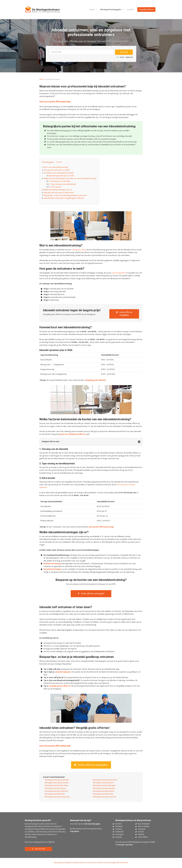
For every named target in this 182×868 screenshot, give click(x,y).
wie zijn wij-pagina (93, 825)
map (74, 863)
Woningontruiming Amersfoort (105, 781)
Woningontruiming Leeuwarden (57, 798)
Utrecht (141, 833)
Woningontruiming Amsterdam (57, 781)
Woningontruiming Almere (103, 783)
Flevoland (119, 827)
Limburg (119, 838)
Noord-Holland (144, 827)
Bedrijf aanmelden (121, 863)
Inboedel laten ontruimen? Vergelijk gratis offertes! (64, 198)
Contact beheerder (93, 863)
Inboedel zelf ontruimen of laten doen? (59, 192)
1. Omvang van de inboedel (59, 181)
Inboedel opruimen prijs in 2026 (61, 175)
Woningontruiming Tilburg (55, 789)
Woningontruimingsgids (111, 10)
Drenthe (119, 825)
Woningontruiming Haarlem (104, 789)
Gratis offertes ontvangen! (91, 594)
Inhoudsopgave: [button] (48, 162)
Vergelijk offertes (146, 10)
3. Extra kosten (55, 187)
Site (71, 863)
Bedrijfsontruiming (52, 564)
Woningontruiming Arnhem (103, 792)
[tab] (91, 442)
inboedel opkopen (63, 672)
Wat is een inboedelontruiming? (56, 167)
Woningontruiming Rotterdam (57, 783)
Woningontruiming (61, 863)
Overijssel (142, 830)
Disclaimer (80, 863)
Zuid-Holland (143, 838)
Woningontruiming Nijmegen (104, 786)
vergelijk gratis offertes (60, 686)
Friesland (119, 830)
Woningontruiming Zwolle (103, 795)
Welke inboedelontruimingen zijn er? (58, 190)
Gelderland (119, 833)
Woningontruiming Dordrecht (105, 798)
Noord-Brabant (144, 825)
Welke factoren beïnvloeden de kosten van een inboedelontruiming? (70, 178)
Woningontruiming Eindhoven (56, 792)
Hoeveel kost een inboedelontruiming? (59, 173)
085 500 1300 (39, 850)
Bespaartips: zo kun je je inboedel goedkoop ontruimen (65, 195)
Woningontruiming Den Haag (56, 786)
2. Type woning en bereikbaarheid (63, 184)
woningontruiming (79, 249)
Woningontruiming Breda (55, 795)
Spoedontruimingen (52, 569)
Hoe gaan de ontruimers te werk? (57, 170)
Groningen (119, 835)
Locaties (130, 10)
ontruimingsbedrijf (119, 273)
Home (92, 10)
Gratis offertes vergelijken (124, 314)
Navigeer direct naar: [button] (51, 442)
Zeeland (141, 835)
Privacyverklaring (107, 863)
